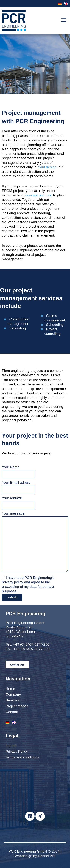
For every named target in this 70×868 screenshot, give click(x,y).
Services (12, 700)
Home (10, 689)
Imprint (11, 746)
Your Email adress (35, 488)
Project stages (17, 706)
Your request (35, 504)
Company (13, 694)
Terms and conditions (22, 757)
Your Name (35, 473)
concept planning (39, 195)
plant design (47, 167)
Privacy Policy (17, 751)
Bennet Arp (47, 856)
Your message (35, 543)
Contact (12, 712)
